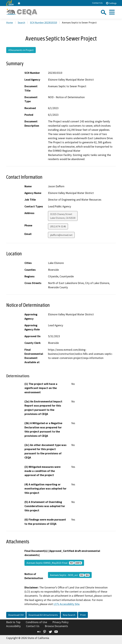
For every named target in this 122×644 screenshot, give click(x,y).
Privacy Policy (60, 622)
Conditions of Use (36, 622)
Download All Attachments (43, 615)
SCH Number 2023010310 (44, 22)
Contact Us (97, 3)
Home (10, 22)
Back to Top (13, 622)
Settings (111, 3)
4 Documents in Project (21, 50)
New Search (69, 615)
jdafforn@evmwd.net (61, 235)
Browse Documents (56, 626)
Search (21, 22)
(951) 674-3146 (58, 226)
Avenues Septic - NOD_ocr (70, 575)
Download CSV (16, 615)
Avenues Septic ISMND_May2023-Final (54, 563)
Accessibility (13, 626)
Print (83, 615)
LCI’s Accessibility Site (66, 604)
